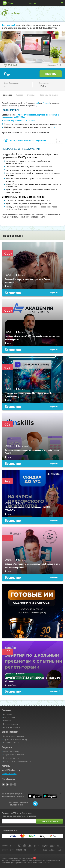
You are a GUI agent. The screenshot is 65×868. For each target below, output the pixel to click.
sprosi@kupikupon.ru (11, 770)
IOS (38, 103)
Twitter (11, 784)
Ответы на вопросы (12, 727)
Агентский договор (11, 751)
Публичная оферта (11, 758)
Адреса (20, 95)
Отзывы (31, 95)
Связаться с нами (9, 774)
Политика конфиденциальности (17, 761)
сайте (53, 127)
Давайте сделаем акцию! (14, 736)
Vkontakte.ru (7, 784)
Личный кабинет (62, 3)
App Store (35, 796)
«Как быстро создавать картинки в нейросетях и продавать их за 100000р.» (30, 116)
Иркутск (33, 3)
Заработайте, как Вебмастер (15, 739)
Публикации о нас (11, 717)
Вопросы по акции (49, 95)
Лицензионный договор (14, 755)
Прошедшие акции (11, 743)
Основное (7, 95)
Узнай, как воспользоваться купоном (28, 141)
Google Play (50, 796)
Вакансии (7, 721)
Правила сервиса (10, 724)
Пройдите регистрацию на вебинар (20, 121)
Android (47, 103)
